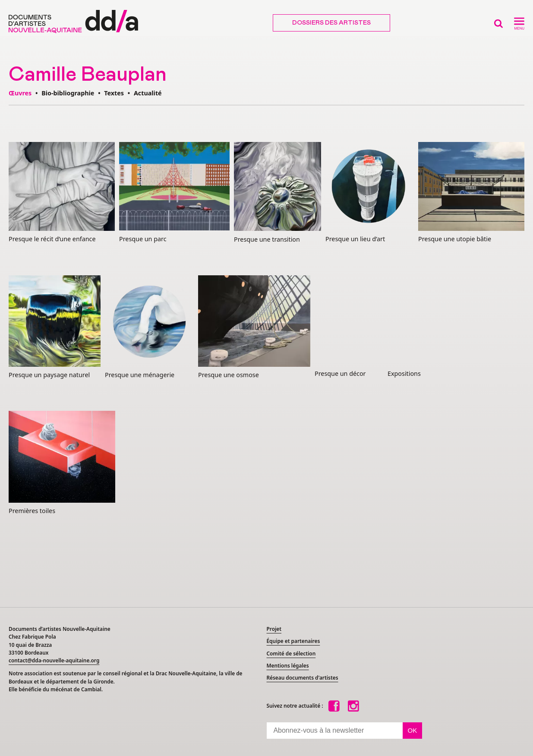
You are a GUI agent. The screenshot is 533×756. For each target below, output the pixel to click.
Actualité (148, 93)
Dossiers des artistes (331, 23)
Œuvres (20, 93)
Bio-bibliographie (68, 93)
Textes (114, 93)
